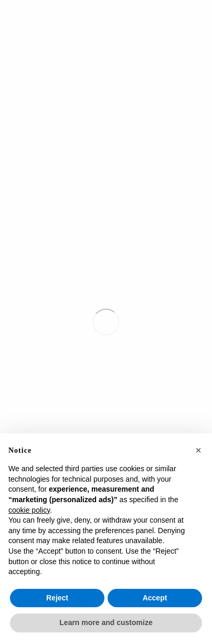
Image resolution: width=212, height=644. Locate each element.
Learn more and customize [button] (106, 622)
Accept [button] (155, 598)
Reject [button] (57, 598)
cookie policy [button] (29, 510)
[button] (198, 450)
